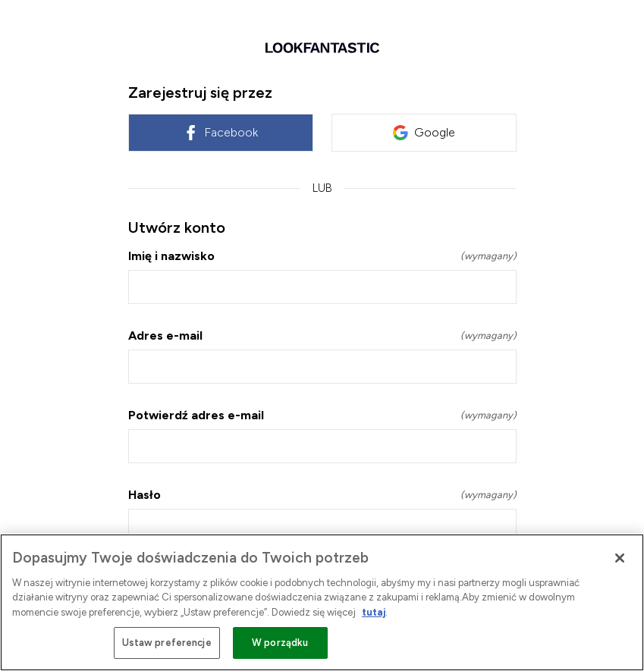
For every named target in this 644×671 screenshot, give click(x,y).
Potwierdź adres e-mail (322, 415)
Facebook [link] (220, 133)
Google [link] (424, 133)
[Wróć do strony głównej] (322, 48)
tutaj (374, 612)
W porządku (280, 643)
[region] (322, 602)
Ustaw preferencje (167, 643)
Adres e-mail (322, 335)
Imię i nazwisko (322, 256)
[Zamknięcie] (620, 558)
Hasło (322, 495)
